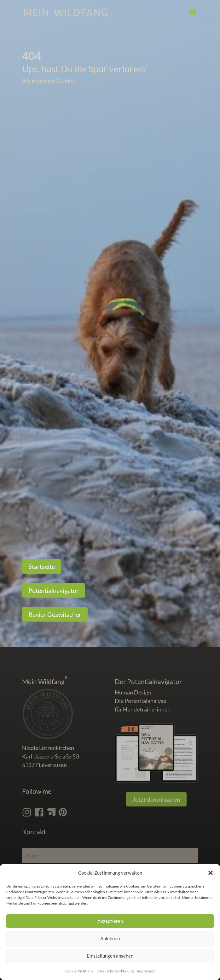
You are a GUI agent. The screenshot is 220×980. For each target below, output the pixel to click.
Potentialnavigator (54, 590)
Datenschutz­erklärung (115, 971)
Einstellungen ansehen (110, 956)
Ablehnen (110, 938)
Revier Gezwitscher (55, 614)
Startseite (42, 566)
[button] (211, 873)
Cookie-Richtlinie (79, 971)
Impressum (146, 971)
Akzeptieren (110, 921)
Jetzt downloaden (156, 799)
